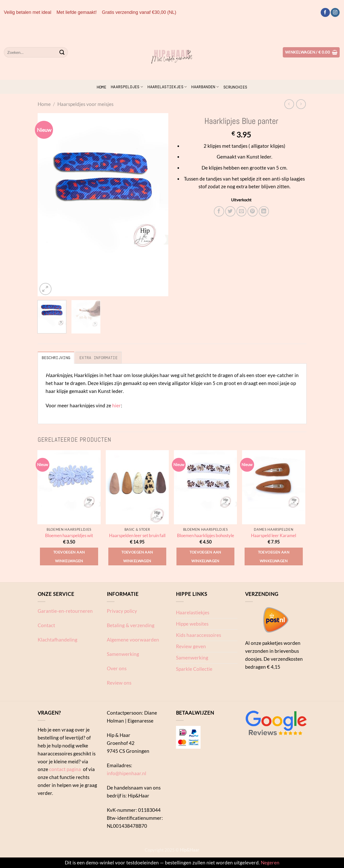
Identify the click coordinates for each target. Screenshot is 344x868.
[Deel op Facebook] (219, 211)
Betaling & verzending (131, 625)
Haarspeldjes (127, 87)
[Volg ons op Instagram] (335, 13)
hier (117, 405)
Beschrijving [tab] (56, 358)
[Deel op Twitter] (230, 211)
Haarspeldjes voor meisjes (85, 104)
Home (102, 87)
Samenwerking (123, 654)
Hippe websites (192, 624)
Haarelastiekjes (167, 87)
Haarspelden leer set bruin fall (137, 535)
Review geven (191, 646)
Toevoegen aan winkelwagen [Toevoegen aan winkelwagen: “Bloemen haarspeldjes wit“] (69, 556)
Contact (46, 625)
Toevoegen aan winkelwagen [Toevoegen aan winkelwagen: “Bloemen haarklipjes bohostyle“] (205, 556)
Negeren (270, 862)
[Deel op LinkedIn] (264, 211)
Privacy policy (122, 611)
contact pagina (65, 769)
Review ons (119, 683)
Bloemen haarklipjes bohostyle (206, 535)
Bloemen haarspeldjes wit (69, 535)
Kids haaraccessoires (199, 635)
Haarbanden (205, 87)
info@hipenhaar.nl (127, 773)
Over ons (117, 668)
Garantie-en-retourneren (65, 611)
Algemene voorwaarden (133, 640)
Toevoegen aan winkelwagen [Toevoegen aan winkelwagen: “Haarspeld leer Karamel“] (274, 556)
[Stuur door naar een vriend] (242, 211)
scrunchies (235, 87)
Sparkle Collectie (194, 669)
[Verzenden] (62, 52)
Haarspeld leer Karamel (274, 535)
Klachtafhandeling (58, 640)
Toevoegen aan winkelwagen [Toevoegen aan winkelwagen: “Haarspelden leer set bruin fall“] (137, 556)
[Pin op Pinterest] (253, 211)
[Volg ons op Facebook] (325, 13)
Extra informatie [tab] (98, 358)
